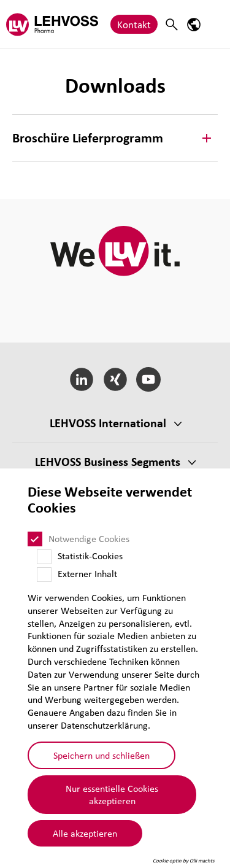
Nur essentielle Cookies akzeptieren (112, 795)
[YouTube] (149, 379)
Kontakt (134, 24)
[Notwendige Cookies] (35, 539)
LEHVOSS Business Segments (108, 462)
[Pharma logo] (52, 24)
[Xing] (115, 379)
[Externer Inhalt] (44, 575)
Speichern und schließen (102, 755)
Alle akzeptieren (85, 833)
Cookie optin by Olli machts (184, 861)
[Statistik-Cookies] (44, 557)
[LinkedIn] (81, 379)
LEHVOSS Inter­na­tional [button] (108, 423)
